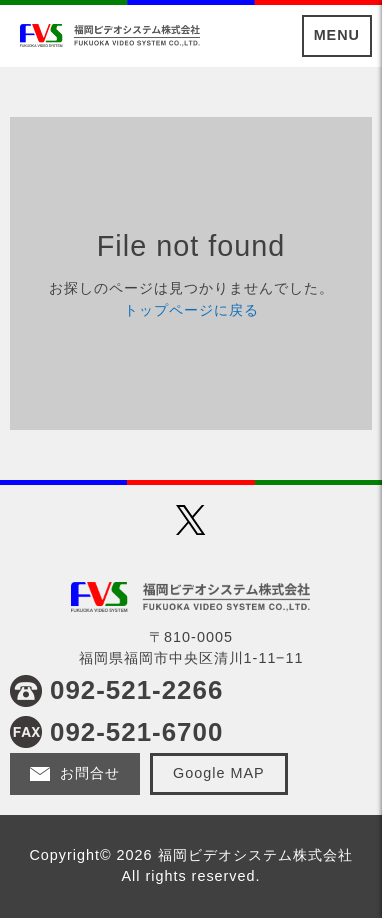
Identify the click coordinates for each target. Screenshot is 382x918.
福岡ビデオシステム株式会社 (110, 35)
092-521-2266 (136, 690)
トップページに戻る (191, 310)
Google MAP (219, 773)
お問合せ (90, 773)
